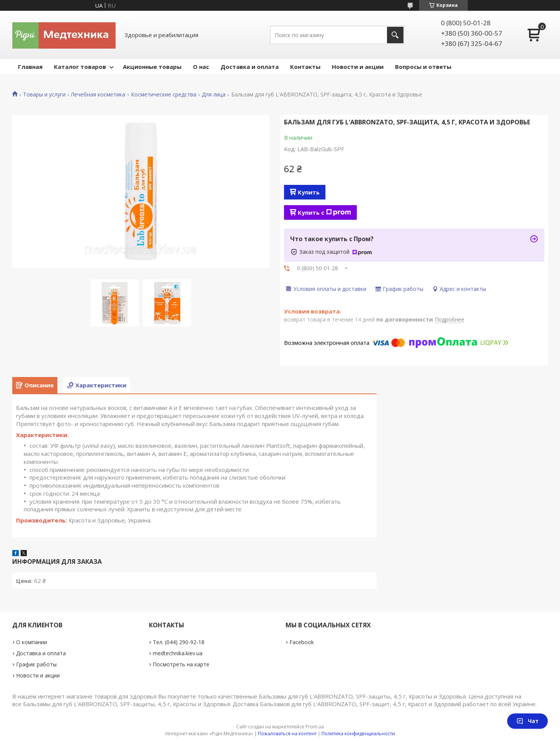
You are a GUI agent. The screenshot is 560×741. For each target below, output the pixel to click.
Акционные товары (152, 67)
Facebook (302, 642)
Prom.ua (315, 727)
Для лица (214, 95)
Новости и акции (358, 67)
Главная (30, 67)
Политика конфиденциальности (358, 734)
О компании (32, 642)
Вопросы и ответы (423, 67)
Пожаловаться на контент (287, 734)
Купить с (324, 212)
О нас (201, 67)
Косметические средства (164, 95)
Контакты (305, 67)
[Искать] (395, 35)
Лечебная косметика (98, 95)
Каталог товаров (80, 67)
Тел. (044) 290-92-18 (179, 642)
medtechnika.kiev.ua (178, 653)
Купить (309, 192)
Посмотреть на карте (181, 664)
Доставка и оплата (250, 67)
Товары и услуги (44, 95)
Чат (527, 721)
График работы (36, 664)
